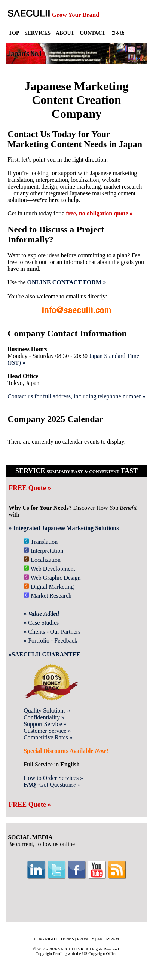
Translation (41, 542)
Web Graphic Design (52, 578)
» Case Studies (41, 623)
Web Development (49, 569)
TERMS (67, 939)
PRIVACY (86, 939)
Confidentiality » (44, 717)
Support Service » (45, 724)
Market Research (48, 596)
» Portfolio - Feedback (51, 641)
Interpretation (43, 551)
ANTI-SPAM (108, 939)
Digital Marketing (49, 587)
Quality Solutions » (47, 710)
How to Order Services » (53, 778)
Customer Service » (47, 731)
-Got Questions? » (52, 785)
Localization (42, 560)
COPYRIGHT (46, 939)
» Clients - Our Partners (52, 632)
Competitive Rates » (48, 737)
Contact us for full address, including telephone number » (76, 396)
